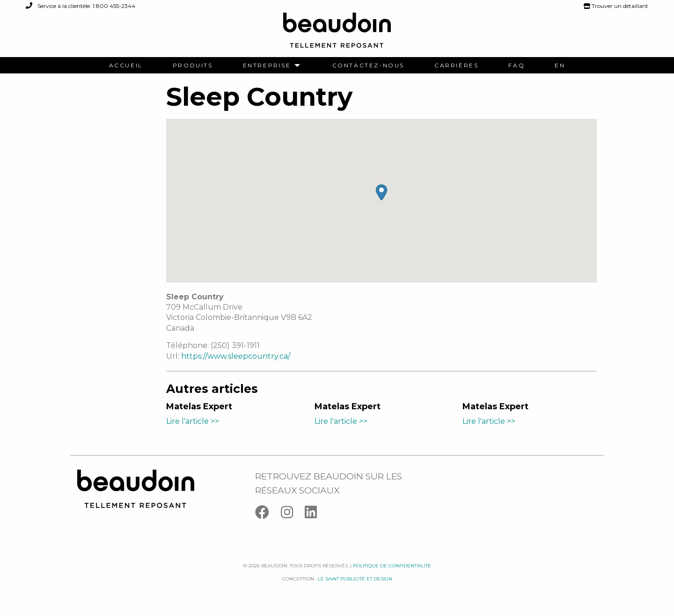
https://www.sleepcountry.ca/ (236, 356)
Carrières (456, 65)
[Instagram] (293, 514)
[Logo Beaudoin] (337, 34)
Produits (193, 65)
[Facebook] (268, 514)
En (560, 65)
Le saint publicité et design (355, 579)
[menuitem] (126, 65)
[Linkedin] (315, 514)
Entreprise (267, 65)
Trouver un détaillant (616, 6)
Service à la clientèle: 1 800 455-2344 (81, 6)
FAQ (516, 65)
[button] (381, 192)
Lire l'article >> (193, 421)
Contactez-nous (368, 65)
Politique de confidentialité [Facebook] (392, 566)
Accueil (126, 65)
